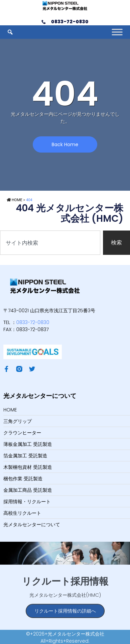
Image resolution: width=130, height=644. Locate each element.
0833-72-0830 (33, 322)
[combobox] (50, 243)
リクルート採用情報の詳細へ (65, 611)
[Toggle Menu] (117, 32)
